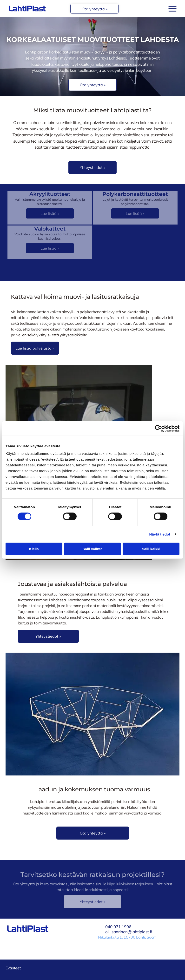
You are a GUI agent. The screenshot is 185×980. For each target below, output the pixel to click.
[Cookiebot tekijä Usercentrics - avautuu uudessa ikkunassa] (158, 429)
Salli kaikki (151, 549)
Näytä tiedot (160, 534)
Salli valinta (93, 549)
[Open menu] (172, 9)
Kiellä (34, 549)
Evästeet (13, 968)
